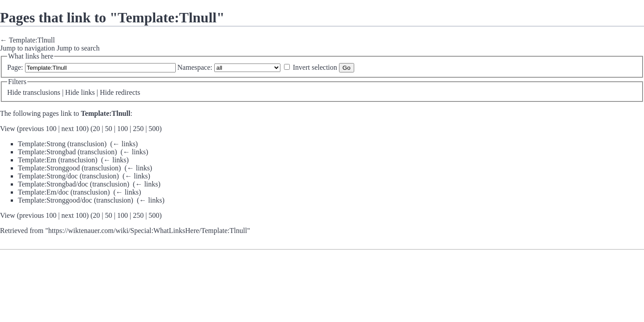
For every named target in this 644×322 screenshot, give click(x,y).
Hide (14, 92)
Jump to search (78, 48)
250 (138, 129)
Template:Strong (42, 144)
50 (109, 129)
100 (123, 129)
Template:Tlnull (32, 40)
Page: (15, 67)
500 (154, 129)
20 (97, 129)
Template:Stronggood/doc (55, 200)
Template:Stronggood (49, 168)
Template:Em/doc (43, 192)
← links (124, 144)
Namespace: (195, 67)
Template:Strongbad (47, 152)
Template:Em (37, 160)
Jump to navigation (28, 48)
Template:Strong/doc (48, 176)
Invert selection (315, 67)
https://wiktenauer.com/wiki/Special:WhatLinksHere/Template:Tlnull (148, 231)
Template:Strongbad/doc (53, 184)
